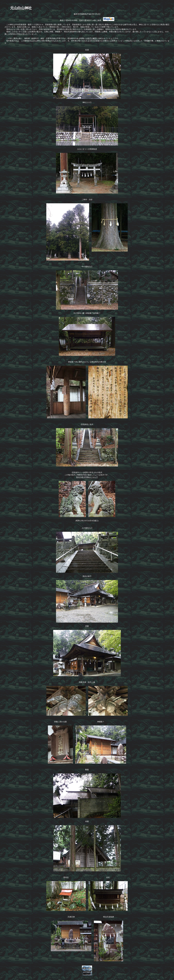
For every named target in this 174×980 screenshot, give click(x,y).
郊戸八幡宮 (92, 38)
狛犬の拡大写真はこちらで (87, 477)
